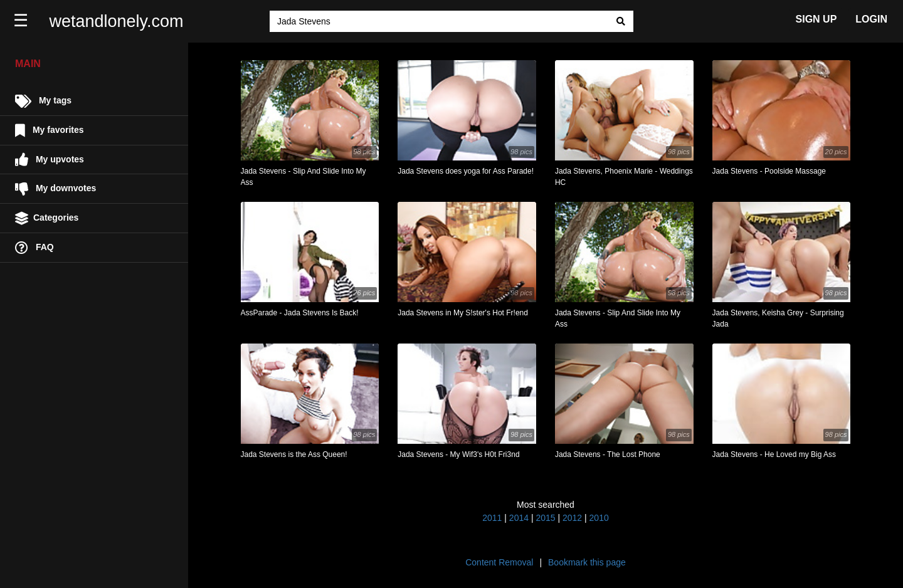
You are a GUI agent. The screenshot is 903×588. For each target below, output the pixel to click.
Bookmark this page (587, 562)
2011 (492, 518)
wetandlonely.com (117, 21)
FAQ (34, 248)
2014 (519, 518)
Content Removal (499, 562)
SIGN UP (816, 19)
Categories (47, 218)
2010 (599, 518)
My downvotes (55, 189)
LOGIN (871, 19)
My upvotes (50, 160)
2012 (572, 518)
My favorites (50, 131)
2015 (545, 518)
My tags (43, 101)
